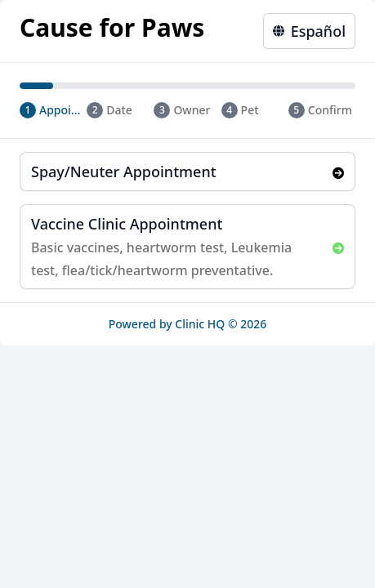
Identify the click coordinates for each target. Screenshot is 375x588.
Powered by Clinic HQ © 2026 (188, 324)
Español (309, 31)
